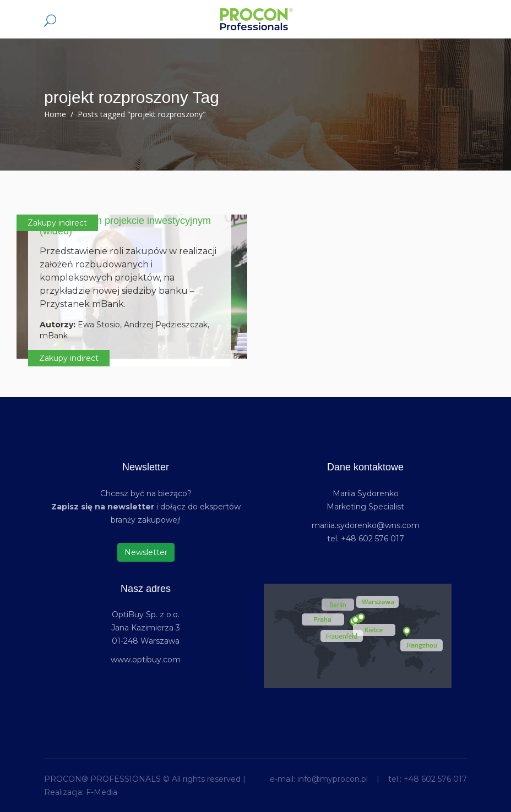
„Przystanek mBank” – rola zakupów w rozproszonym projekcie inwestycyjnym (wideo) (125, 221)
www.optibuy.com (146, 660)
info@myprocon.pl (333, 779)
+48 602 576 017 (435, 779)
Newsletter (146, 552)
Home (55, 114)
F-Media (102, 792)
